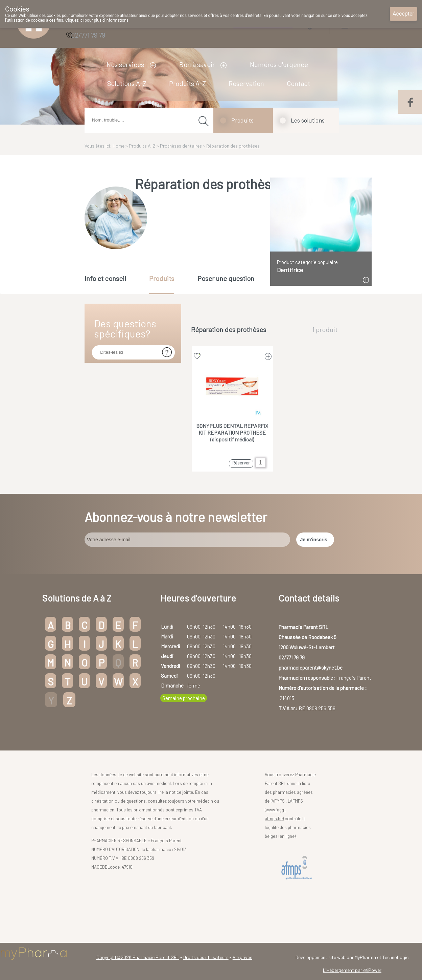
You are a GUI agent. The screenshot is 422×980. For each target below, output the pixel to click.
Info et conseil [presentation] (105, 278)
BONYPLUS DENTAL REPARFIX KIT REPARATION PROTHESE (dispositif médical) (232, 432)
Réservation (246, 83)
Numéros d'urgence (279, 64)
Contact (298, 83)
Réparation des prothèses (233, 146)
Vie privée (242, 957)
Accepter (403, 14)
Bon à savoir (197, 64)
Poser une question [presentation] (226, 278)
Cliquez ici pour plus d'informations (97, 20)
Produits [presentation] (162, 278)
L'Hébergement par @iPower (352, 970)
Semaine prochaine (184, 698)
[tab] (111, 283)
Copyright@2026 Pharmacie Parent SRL (138, 957)
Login (362, 24)
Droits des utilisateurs (206, 957)
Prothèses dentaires (181, 146)
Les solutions (308, 120)
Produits (242, 120)
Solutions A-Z (127, 83)
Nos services (125, 64)
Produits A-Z (187, 83)
